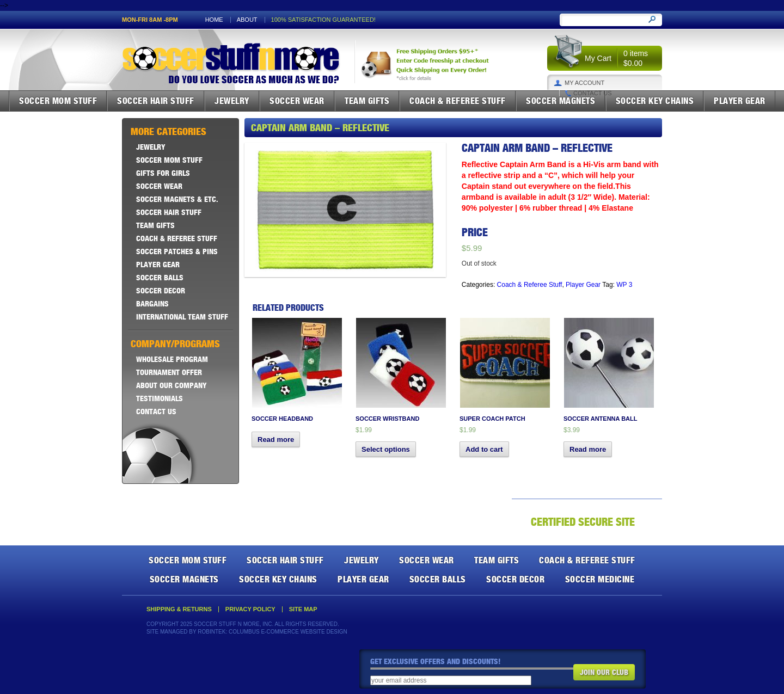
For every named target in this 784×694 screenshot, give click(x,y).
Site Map (303, 609)
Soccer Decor (161, 291)
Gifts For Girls (163, 173)
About (247, 20)
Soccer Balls (160, 278)
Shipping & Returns (179, 609)
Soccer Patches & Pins (177, 251)
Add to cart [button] (484, 449)
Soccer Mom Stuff (58, 101)
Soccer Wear (297, 101)
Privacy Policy (250, 609)
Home (214, 20)
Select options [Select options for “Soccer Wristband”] (386, 449)
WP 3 (624, 285)
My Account (584, 83)
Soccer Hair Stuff (156, 101)
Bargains (152, 304)
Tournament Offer (169, 372)
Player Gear (740, 101)
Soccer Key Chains (655, 101)
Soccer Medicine (600, 579)
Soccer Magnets (561, 101)
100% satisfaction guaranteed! (323, 20)
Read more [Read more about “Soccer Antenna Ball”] (588, 449)
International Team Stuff (182, 317)
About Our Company (171, 385)
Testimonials (160, 398)
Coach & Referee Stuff (458, 101)
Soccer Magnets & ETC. (177, 199)
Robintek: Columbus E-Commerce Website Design (272, 632)
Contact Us (593, 93)
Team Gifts (367, 101)
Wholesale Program (172, 359)
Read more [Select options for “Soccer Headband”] (276, 440)
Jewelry (232, 101)
